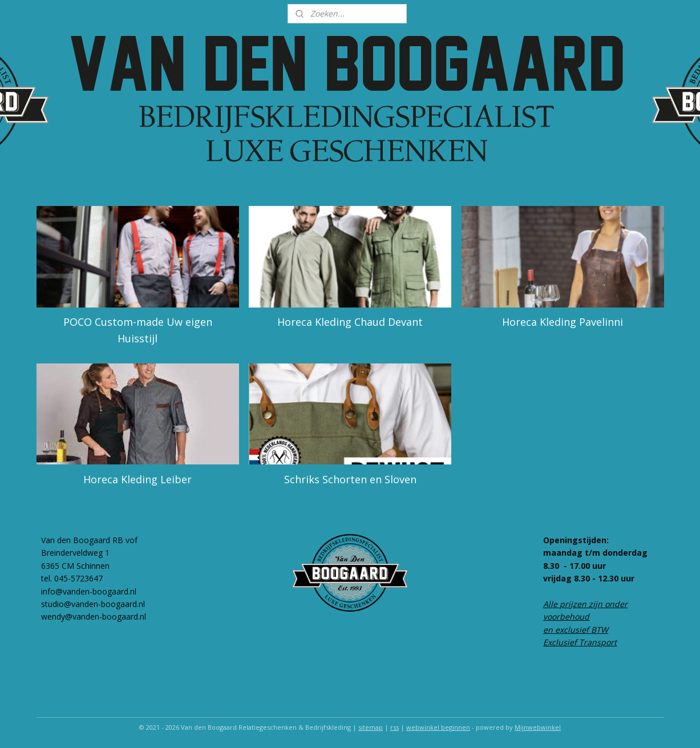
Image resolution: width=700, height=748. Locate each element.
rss (394, 727)
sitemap (371, 727)
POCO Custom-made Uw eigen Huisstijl (137, 330)
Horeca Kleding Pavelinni (563, 322)
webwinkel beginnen (438, 727)
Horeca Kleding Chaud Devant (350, 322)
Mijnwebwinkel (538, 727)
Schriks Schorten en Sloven (350, 479)
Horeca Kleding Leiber (137, 479)
